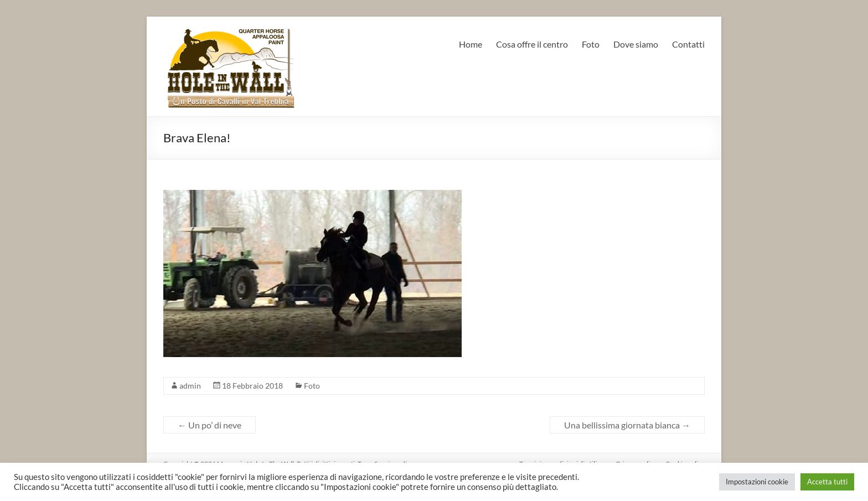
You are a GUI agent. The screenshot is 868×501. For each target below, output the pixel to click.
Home (471, 44)
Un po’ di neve (210, 425)
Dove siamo (636, 44)
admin (190, 386)
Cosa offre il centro (532, 44)
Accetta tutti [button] (827, 482)
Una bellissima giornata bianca (627, 425)
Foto (591, 44)
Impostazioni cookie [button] (757, 482)
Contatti (688, 44)
